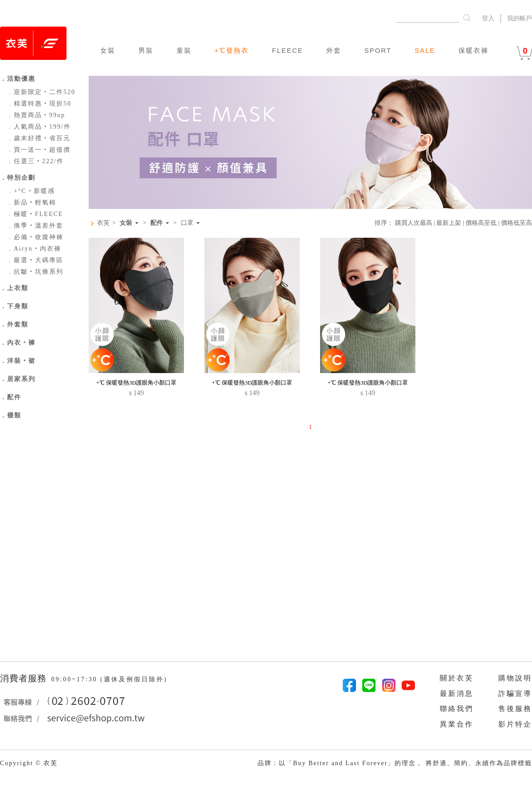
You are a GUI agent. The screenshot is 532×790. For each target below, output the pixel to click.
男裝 (146, 50)
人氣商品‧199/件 (39, 127)
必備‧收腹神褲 (35, 237)
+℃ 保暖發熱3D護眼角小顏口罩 (136, 383)
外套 (334, 50)
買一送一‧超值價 (39, 150)
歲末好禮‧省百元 (39, 138)
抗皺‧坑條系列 (35, 272)
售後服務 (515, 709)
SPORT (378, 50)
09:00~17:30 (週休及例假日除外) (109, 679)
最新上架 (449, 223)
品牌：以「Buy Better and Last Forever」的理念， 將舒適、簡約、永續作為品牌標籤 (395, 763)
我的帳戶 (520, 18)
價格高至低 (481, 223)
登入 (488, 18)
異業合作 (457, 724)
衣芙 (103, 223)
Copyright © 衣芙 (29, 763)
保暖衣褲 (473, 50)
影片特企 (515, 724)
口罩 (187, 223)
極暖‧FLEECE (35, 214)
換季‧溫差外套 (35, 226)
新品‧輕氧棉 (31, 202)
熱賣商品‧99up (36, 115)
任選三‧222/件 (35, 161)
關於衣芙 (457, 678)
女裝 (108, 50)
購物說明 (515, 678)
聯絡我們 (457, 709)
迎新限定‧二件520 (41, 92)
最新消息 (457, 694)
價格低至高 (516, 223)
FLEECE (287, 50)
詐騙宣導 (515, 694)
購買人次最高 (414, 223)
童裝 (184, 50)
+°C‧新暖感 (31, 191)
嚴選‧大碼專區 (35, 260)
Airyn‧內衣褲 (34, 249)
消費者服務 (25, 678)
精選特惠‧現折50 (39, 104)
